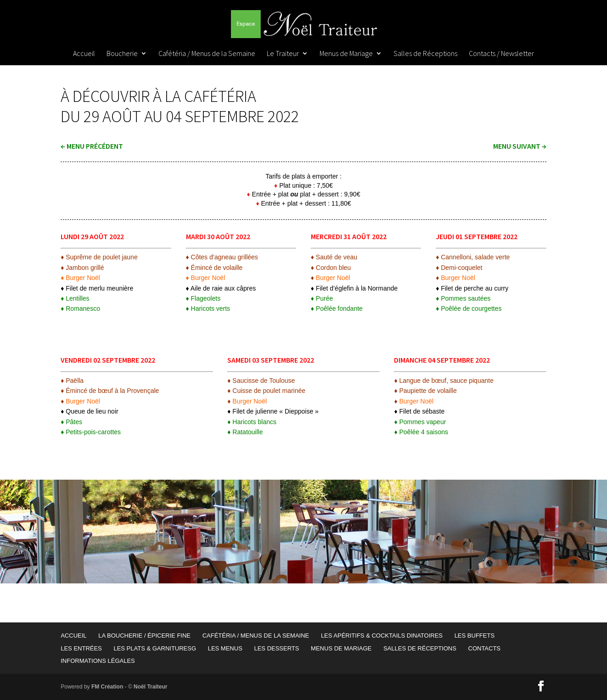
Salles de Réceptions (425, 54)
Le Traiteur (283, 54)
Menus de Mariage (346, 54)
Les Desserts (276, 648)
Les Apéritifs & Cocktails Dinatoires (382, 636)
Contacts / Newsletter (501, 54)
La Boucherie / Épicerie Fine (144, 636)
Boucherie (122, 54)
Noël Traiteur (150, 687)
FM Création (107, 687)
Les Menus (225, 648)
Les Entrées (81, 648)
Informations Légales (98, 661)
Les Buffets (475, 636)
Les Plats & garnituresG (155, 648)
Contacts (485, 648)
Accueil (84, 54)
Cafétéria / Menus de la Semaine (207, 54)
